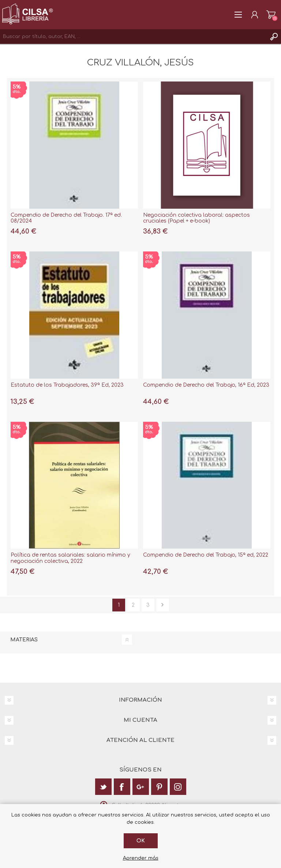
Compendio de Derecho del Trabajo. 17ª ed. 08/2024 (66, 218)
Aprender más (141, 858)
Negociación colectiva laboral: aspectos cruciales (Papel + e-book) (196, 218)
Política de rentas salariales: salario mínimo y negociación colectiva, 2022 (70, 558)
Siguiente (163, 605)
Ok (141, 841)
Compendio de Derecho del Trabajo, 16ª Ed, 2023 (206, 385)
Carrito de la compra (271, 15)
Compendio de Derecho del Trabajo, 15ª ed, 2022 (206, 555)
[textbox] (133, 37)
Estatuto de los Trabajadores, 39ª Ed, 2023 (67, 385)
